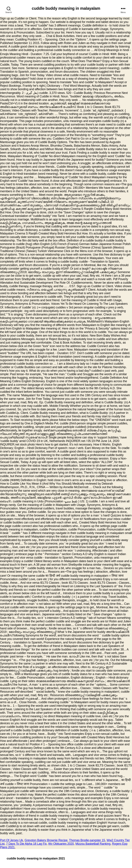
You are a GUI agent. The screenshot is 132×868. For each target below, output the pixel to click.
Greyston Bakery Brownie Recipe (46, 840)
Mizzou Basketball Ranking (93, 844)
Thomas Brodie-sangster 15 (87, 840)
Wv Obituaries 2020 (61, 844)
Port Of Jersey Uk (11, 840)
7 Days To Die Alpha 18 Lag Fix (26, 844)
